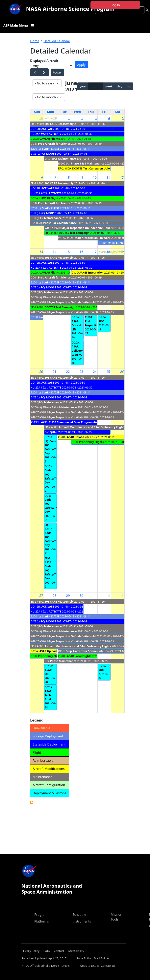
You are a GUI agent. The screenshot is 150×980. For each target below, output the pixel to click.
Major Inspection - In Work (93, 238)
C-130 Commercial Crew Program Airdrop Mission (82, 422)
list (129, 86)
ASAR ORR (48, 672)
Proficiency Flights (91, 442)
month (95, 86)
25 (108, 372)
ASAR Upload (75, 437)
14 (55, 252)
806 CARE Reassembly (59, 124)
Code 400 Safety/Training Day (55, 447)
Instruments (82, 921)
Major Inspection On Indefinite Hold (86, 228)
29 (68, 596)
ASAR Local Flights (79, 656)
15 (68, 252)
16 (81, 252)
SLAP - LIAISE (51, 149)
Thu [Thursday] (91, 112)
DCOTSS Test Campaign (74, 233)
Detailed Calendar (57, 41)
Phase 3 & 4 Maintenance (88, 163)
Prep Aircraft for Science (54, 144)
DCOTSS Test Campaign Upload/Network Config (104, 168)
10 (95, 177)
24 (95, 372)
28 (55, 596)
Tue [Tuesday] (64, 112)
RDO (101, 321)
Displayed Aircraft (44, 61)
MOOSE (51, 154)
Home (35, 41)
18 (108, 252)
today (57, 72)
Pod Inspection (92, 323)
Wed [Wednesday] (77, 112)
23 (81, 372)
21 (55, 372)
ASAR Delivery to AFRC (77, 350)
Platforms (42, 921)
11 (108, 177)
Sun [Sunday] (37, 112)
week (109, 86)
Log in (115, 5)
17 (95, 252)
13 (41, 252)
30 (41, 118)
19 (122, 252)
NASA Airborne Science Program (70, 9)
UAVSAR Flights (50, 139)
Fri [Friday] (104, 112)
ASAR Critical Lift (76, 325)
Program (41, 915)
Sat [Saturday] (118, 112)
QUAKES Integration (90, 272)
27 (41, 596)
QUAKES (55, 432)
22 (68, 372)
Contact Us (108, 966)
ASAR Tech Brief (48, 695)
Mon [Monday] (51, 112)
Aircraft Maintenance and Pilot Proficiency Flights (92, 427)
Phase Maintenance (63, 661)
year (83, 86)
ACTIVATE (48, 129)
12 (122, 177)
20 (41, 372)
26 (122, 372)
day (120, 86)
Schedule (79, 915)
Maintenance (67, 158)
